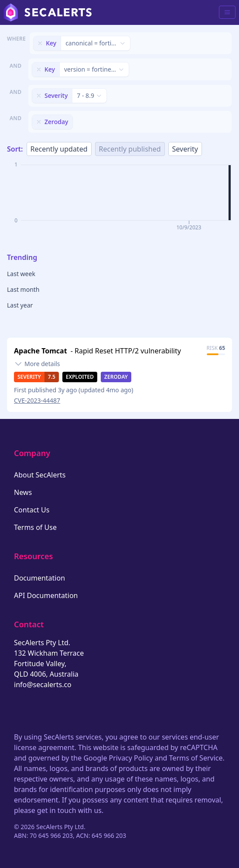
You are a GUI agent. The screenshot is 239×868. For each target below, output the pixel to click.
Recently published (130, 149)
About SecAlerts (40, 475)
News (23, 492)
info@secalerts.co (43, 685)
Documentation (39, 578)
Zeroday (116, 377)
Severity (185, 149)
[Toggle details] (37, 364)
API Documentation (46, 595)
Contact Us (32, 510)
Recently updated (59, 149)
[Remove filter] (40, 43)
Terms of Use (35, 527)
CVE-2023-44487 (37, 400)
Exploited (80, 377)
